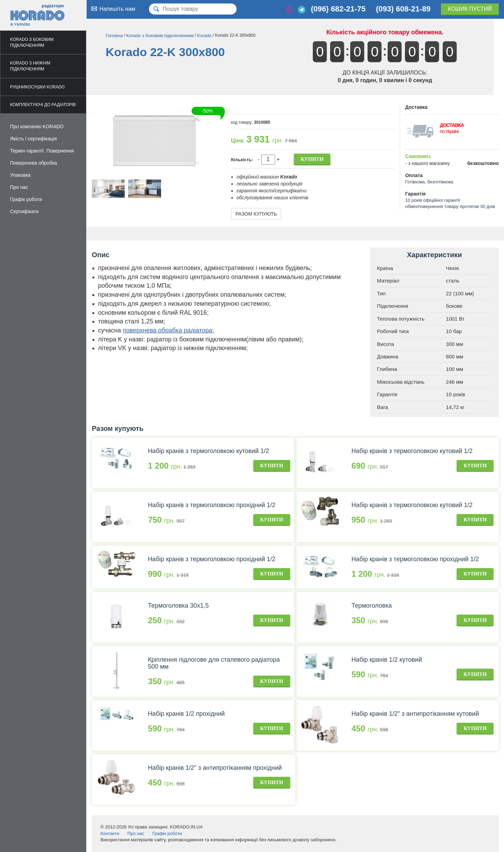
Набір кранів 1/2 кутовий (387, 660)
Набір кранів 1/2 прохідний (186, 714)
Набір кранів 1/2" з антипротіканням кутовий (415, 714)
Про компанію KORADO (37, 127)
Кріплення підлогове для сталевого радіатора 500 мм (214, 663)
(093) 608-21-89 (403, 9)
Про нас (19, 187)
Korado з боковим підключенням (32, 42)
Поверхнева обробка (34, 163)
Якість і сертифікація (33, 139)
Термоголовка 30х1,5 (178, 606)
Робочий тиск (393, 331)
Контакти (110, 833)
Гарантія (387, 394)
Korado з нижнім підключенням (30, 66)
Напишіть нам (113, 9)
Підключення (392, 306)
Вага (382, 407)
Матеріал (388, 281)
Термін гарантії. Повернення (42, 151)
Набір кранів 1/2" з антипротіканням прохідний (215, 768)
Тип (381, 293)
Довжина (388, 357)
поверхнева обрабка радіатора (167, 330)
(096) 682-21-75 (338, 9)
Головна (114, 36)
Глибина (387, 369)
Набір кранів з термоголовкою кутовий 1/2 (209, 451)
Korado (204, 36)
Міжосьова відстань (401, 382)
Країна (385, 268)
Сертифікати (24, 211)
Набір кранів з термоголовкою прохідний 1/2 (212, 505)
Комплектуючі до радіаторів (43, 105)
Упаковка (20, 175)
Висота (385, 344)
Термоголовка (372, 606)
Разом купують (256, 214)
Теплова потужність (401, 319)
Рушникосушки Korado (37, 87)
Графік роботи (26, 199)
